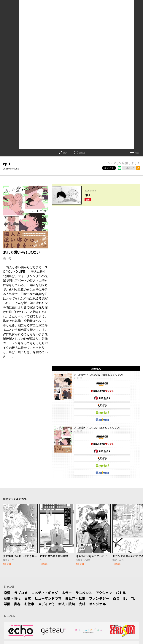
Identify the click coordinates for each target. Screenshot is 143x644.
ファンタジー (99, 598)
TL (133, 598)
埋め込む (131, 168)
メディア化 (46, 604)
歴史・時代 (12, 598)
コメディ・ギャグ (45, 593)
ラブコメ (21, 593)
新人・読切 (67, 604)
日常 (28, 598)
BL (125, 598)
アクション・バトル (111, 593)
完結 (82, 604)
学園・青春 (12, 604)
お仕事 (29, 604)
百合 (116, 598)
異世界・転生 (75, 598)
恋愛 (7, 593)
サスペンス (84, 593)
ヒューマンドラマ (48, 598)
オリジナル (98, 604)
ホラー (67, 593)
